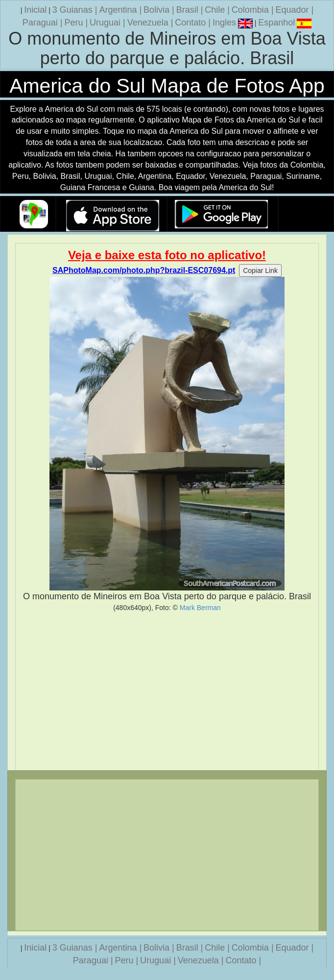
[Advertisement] (167, 691)
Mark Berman (200, 608)
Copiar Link (260, 270)
